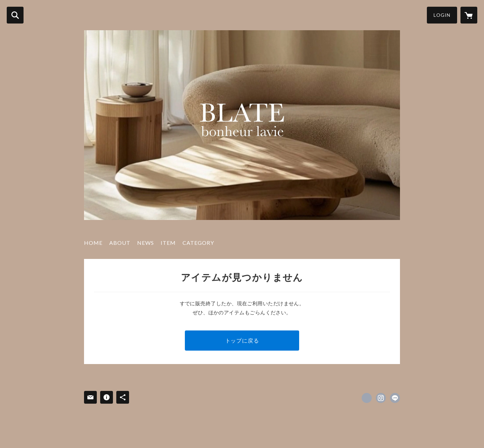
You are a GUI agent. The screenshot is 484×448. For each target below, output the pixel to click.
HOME (93, 243)
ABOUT (120, 243)
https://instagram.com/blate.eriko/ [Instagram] (381, 398)
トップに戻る (242, 340)
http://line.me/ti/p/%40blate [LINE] (395, 398)
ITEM (168, 243)
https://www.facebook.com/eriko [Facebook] (367, 398)
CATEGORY (198, 243)
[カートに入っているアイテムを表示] (469, 15)
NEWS (146, 243)
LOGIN (442, 15)
